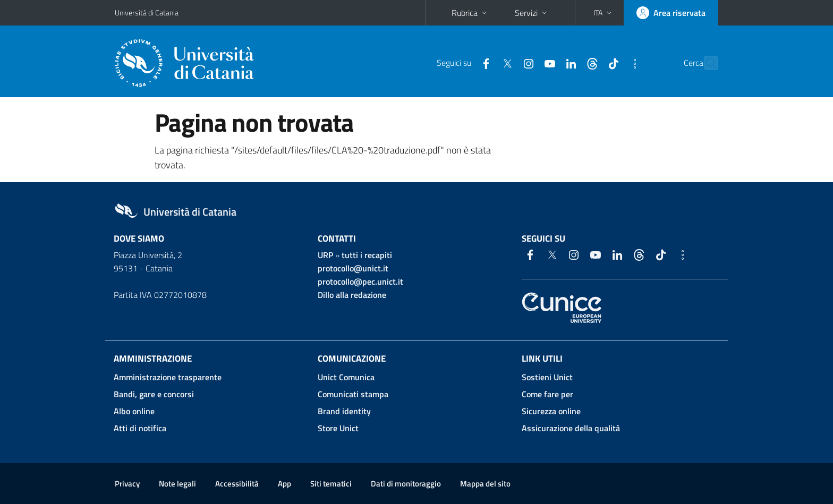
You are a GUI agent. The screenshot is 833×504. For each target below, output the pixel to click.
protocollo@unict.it (353, 268)
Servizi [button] (532, 13)
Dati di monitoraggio (406, 484)
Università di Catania (147, 12)
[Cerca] (705, 63)
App (284, 484)
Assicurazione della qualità (571, 428)
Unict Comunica (346, 377)
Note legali (177, 484)
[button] (604, 13)
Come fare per (547, 394)
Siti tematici (331, 484)
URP (325, 255)
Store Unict (338, 428)
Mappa (485, 484)
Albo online (134, 411)
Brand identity (344, 411)
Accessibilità (237, 484)
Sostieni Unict (547, 377)
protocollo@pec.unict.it (360, 281)
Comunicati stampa (353, 394)
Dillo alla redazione (352, 295)
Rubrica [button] (470, 13)
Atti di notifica (140, 428)
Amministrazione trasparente (168, 377)
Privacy (127, 484)
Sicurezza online (551, 411)
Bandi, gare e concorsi (154, 394)
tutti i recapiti (367, 255)
